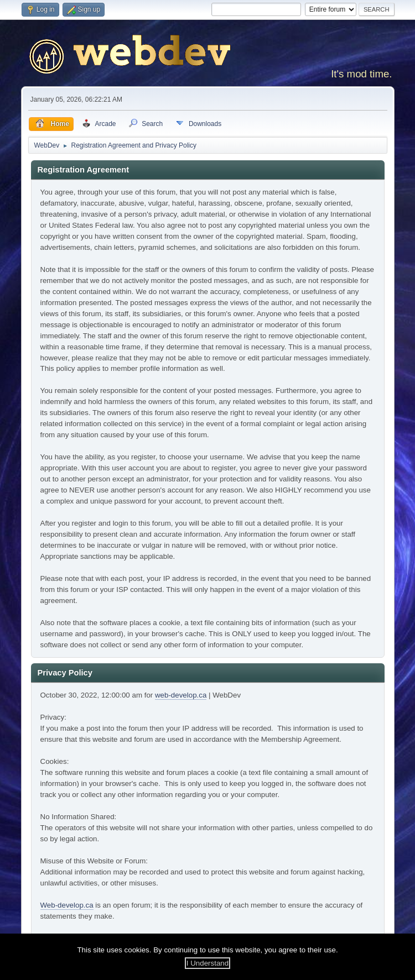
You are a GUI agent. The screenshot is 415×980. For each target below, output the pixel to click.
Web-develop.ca (67, 905)
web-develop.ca (181, 695)
